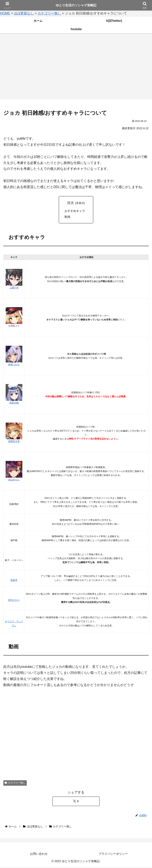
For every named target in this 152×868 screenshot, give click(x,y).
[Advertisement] (76, 68)
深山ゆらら (14, 480)
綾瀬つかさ (14, 365)
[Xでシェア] (76, 802)
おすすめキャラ (75, 211)
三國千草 (14, 288)
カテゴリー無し (15, 784)
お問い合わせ (39, 854)
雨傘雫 (14, 581)
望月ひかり (14, 601)
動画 (67, 217)
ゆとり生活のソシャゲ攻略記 (76, 5)
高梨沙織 (14, 404)
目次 (71, 203)
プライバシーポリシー (113, 854)
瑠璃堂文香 (14, 442)
